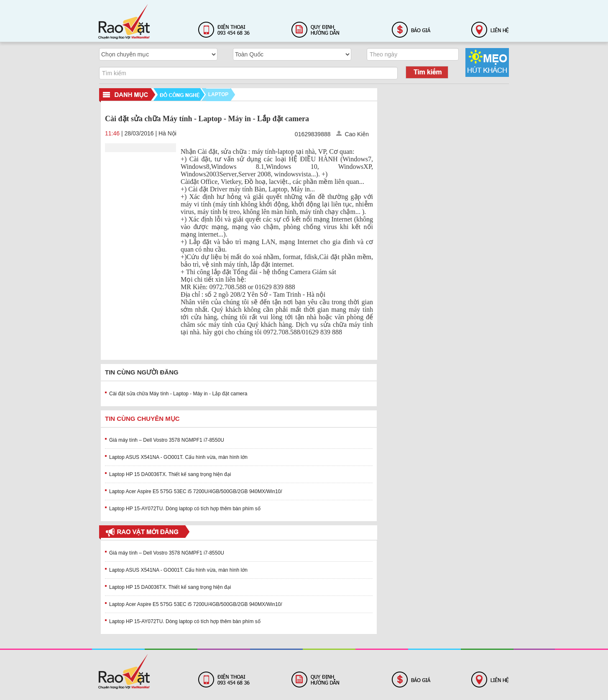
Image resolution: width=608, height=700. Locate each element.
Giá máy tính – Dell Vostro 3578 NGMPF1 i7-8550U (167, 440)
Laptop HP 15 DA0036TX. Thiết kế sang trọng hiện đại (170, 474)
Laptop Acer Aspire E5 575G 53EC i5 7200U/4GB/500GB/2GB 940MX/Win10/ (196, 491)
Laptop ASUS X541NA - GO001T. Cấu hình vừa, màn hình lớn (178, 457)
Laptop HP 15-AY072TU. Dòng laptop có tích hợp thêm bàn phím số (185, 509)
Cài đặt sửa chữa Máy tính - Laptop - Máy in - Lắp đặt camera (178, 394)
